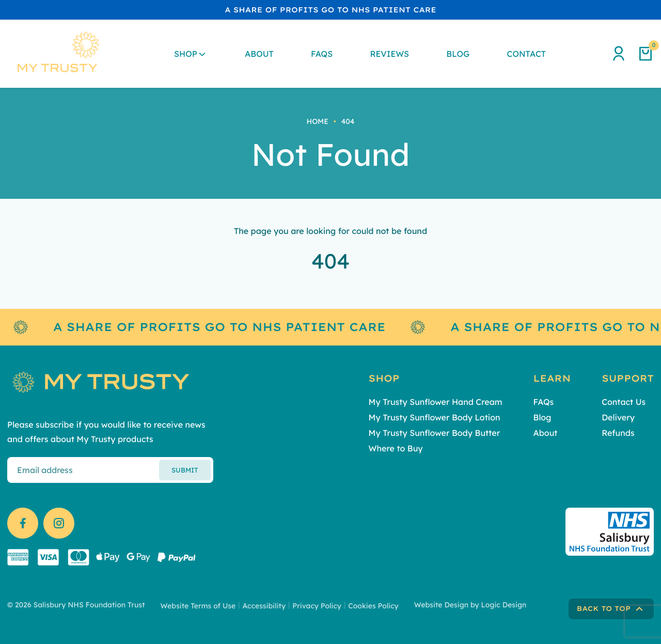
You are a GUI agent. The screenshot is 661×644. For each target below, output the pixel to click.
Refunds (618, 433)
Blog (458, 54)
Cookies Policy (373, 606)
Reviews (389, 54)
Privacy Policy (317, 606)
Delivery (618, 417)
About (259, 54)
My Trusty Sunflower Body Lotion (435, 417)
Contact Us (624, 402)
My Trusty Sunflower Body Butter (435, 433)
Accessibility (264, 606)
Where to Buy (396, 448)
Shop (186, 54)
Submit (185, 470)
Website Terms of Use (198, 606)
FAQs (322, 54)
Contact (526, 54)
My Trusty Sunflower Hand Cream (436, 402)
